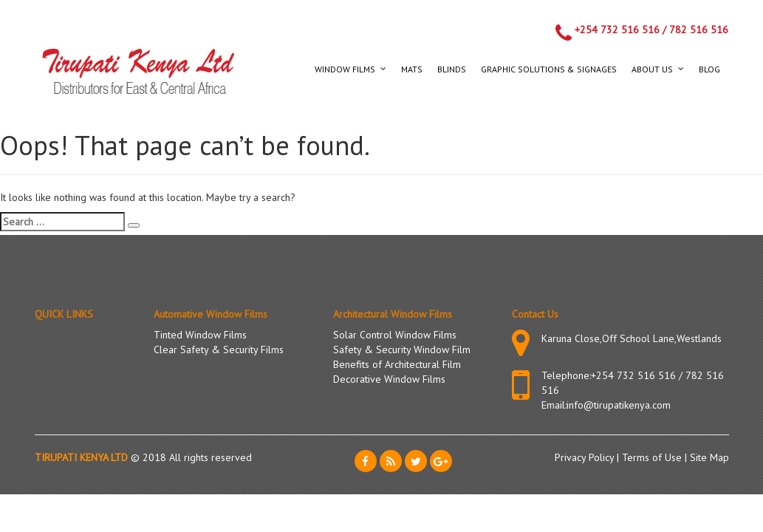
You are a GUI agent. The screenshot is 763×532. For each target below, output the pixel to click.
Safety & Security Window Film (402, 349)
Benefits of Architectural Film (397, 364)
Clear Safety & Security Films (219, 349)
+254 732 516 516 (617, 30)
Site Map (709, 457)
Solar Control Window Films (395, 335)
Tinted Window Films (200, 335)
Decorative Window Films (389, 379)
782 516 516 (699, 30)
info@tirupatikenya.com (619, 405)
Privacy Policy (586, 457)
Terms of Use (653, 457)
